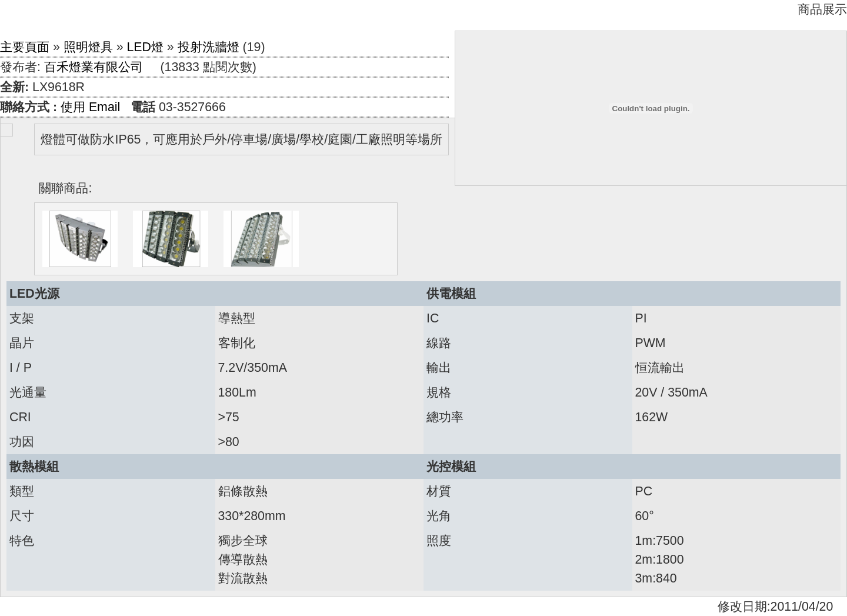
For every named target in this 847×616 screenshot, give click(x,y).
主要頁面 (25, 47)
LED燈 (145, 47)
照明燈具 (88, 47)
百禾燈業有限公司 (94, 67)
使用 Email (90, 107)
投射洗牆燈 (209, 47)
